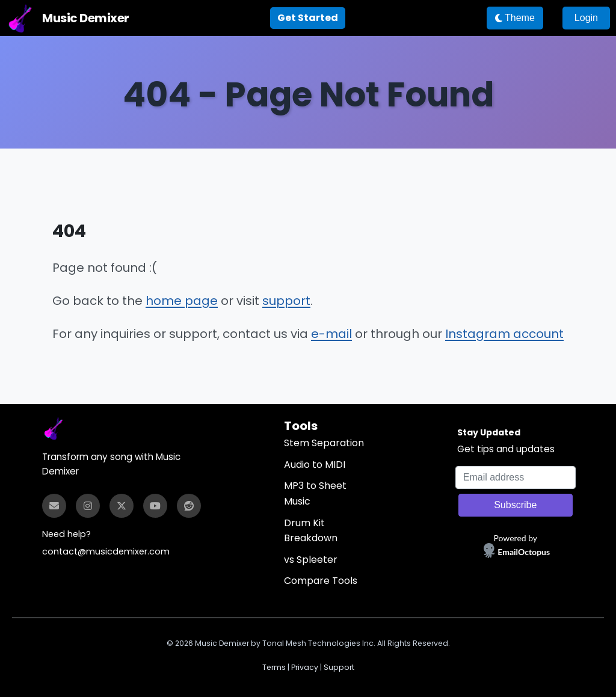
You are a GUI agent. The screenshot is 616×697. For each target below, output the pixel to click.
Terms (274, 667)
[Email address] (516, 477)
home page (182, 301)
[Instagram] (88, 506)
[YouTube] (155, 506)
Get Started (308, 18)
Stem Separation (324, 443)
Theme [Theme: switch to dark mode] (515, 18)
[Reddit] (189, 506)
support (286, 301)
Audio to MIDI (315, 465)
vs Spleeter (311, 560)
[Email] (54, 506)
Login (586, 18)
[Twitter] (122, 506)
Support (339, 667)
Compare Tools (321, 581)
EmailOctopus (524, 552)
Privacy (305, 667)
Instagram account (504, 334)
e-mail (331, 334)
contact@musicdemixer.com (106, 551)
